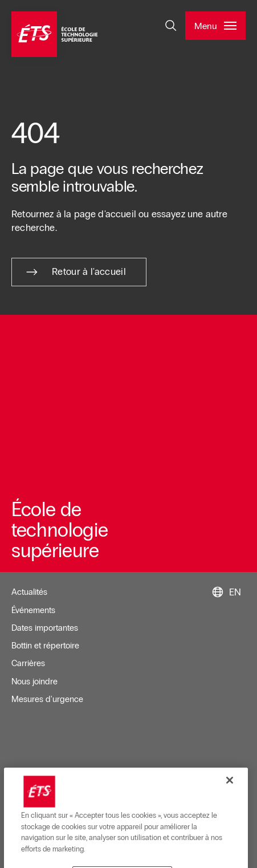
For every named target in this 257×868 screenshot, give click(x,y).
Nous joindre (34, 682)
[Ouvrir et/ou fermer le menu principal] (215, 26)
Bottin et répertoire (45, 646)
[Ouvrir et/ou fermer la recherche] (171, 26)
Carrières (28, 663)
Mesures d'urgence (47, 699)
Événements (33, 610)
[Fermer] (230, 823)
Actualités (29, 592)
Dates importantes (45, 628)
